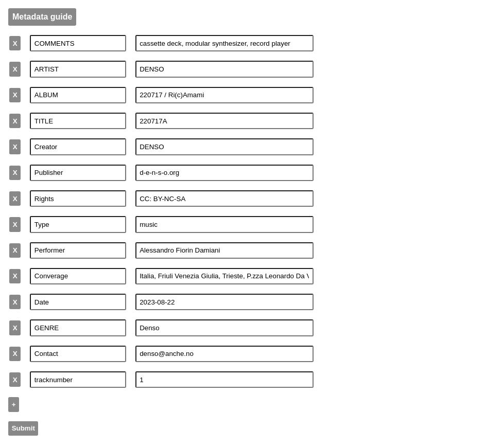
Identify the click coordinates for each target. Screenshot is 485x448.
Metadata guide (42, 17)
